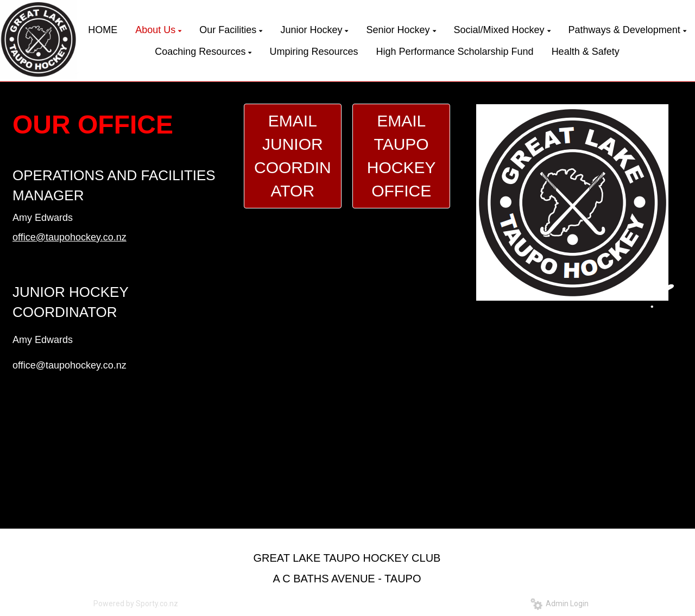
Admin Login (560, 604)
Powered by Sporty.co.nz (136, 604)
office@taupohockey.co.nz (69, 237)
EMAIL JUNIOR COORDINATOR (293, 156)
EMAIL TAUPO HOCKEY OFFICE (402, 156)
